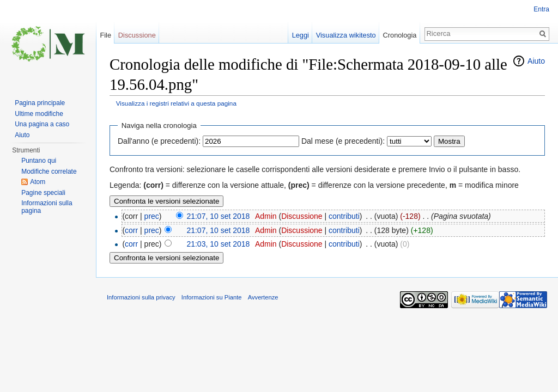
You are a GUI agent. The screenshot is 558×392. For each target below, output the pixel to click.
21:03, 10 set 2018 (218, 244)
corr (131, 230)
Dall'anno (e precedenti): (159, 141)
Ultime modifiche (39, 114)
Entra (541, 9)
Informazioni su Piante (212, 297)
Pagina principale (40, 103)
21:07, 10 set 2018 (218, 216)
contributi (344, 216)
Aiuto (536, 61)
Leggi (301, 35)
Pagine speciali (43, 193)
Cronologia (400, 35)
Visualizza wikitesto (346, 35)
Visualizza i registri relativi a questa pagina (176, 103)
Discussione (302, 216)
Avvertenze (263, 297)
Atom (38, 182)
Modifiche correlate (49, 171)
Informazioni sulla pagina (47, 207)
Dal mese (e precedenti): (343, 141)
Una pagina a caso (42, 124)
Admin (266, 216)
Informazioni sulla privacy (141, 297)
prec (152, 216)
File (105, 35)
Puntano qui (39, 161)
